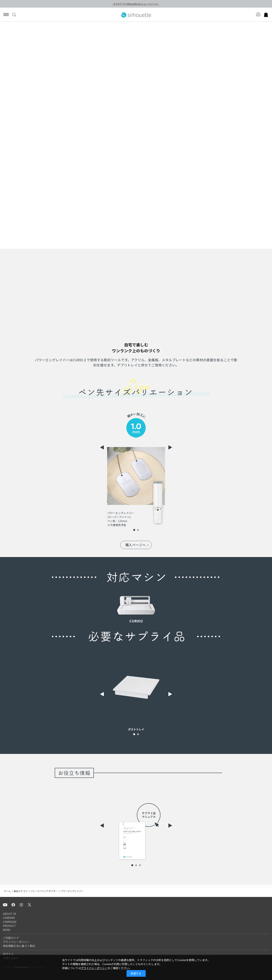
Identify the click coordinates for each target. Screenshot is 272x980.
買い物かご (266, 15)
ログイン (8, 954)
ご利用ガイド (11, 938)
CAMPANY (9, 918)
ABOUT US (10, 914)
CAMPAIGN (10, 922)
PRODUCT (9, 926)
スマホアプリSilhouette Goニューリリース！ (136, 4)
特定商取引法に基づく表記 (19, 946)
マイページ (258, 15)
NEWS (7, 930)
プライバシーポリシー (16, 942)
